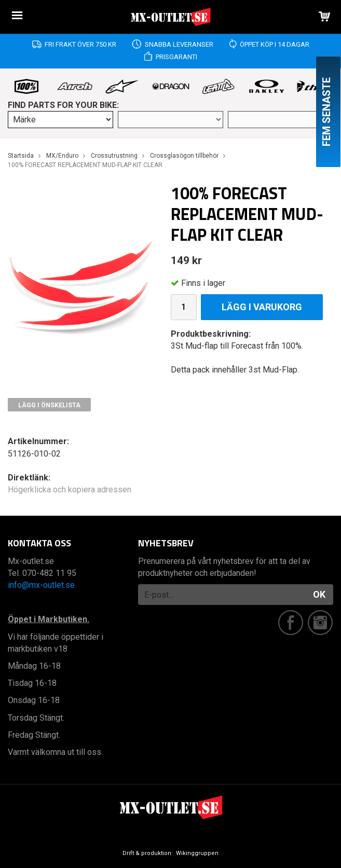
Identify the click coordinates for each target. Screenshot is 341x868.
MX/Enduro (62, 156)
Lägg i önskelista (49, 405)
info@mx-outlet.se (41, 585)
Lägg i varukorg (262, 307)
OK (319, 594)
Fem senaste (326, 112)
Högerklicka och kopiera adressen (70, 490)
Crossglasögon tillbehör (184, 156)
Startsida (21, 156)
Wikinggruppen (197, 853)
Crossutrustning (114, 156)
